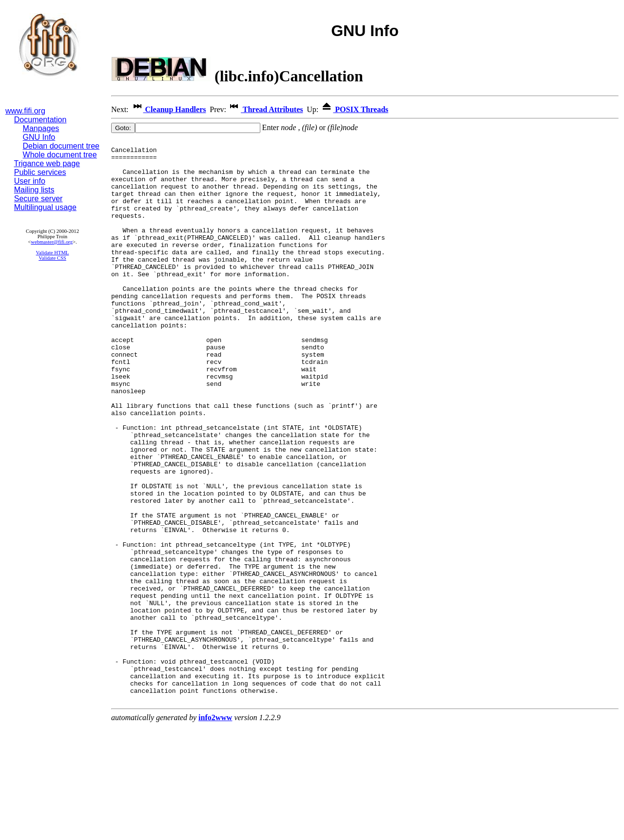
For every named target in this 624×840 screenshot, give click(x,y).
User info (30, 181)
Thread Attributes (265, 109)
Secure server (39, 199)
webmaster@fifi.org (52, 242)
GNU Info (39, 137)
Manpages (41, 128)
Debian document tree (61, 146)
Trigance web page (47, 163)
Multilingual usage (45, 207)
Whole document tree (60, 155)
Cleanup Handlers (168, 109)
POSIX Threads (354, 109)
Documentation (40, 120)
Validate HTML (53, 253)
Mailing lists (34, 190)
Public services (40, 172)
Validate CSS (52, 258)
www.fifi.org (25, 111)
